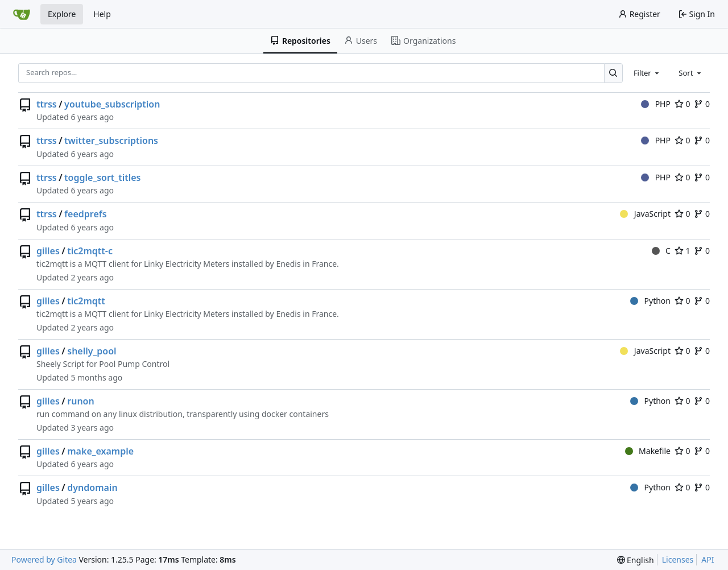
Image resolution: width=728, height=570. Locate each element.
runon (80, 401)
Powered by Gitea (44, 559)
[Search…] (613, 73)
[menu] (636, 560)
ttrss (47, 104)
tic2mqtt (86, 301)
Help (102, 14)
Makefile (648, 451)
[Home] (22, 14)
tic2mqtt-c (90, 251)
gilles (48, 251)
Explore (62, 14)
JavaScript (645, 214)
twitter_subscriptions (111, 141)
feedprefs (86, 214)
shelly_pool (92, 351)
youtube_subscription (112, 104)
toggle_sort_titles (102, 177)
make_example (100, 451)
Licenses (678, 559)
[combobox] (647, 73)
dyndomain (92, 488)
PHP (656, 104)
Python (650, 301)
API (708, 559)
